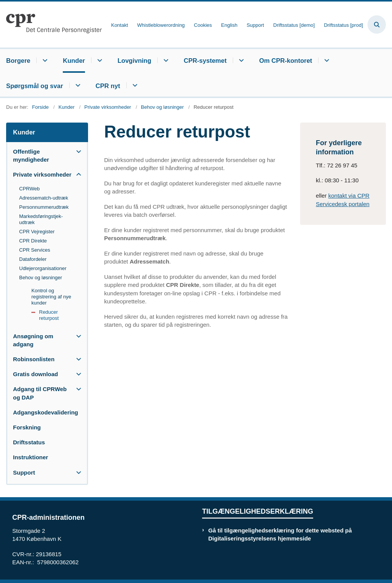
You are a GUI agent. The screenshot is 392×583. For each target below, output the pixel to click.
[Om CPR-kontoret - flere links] (326, 60)
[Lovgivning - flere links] (165, 60)
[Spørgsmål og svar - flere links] (77, 85)
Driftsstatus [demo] (294, 25)
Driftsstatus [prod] (343, 25)
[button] (77, 151)
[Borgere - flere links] (44, 60)
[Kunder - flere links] (99, 60)
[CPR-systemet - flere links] (240, 60)
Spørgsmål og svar (35, 86)
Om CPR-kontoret (286, 61)
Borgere (18, 61)
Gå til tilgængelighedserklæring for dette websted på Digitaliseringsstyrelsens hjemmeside (280, 534)
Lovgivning (134, 61)
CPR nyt (108, 86)
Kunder (74, 61)
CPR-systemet (205, 61)
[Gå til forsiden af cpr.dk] (51, 25)
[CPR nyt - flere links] (134, 85)
